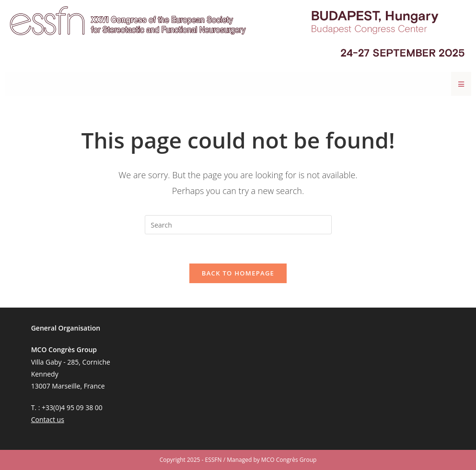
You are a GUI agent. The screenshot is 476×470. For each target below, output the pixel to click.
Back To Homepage (238, 273)
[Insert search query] (238, 225)
